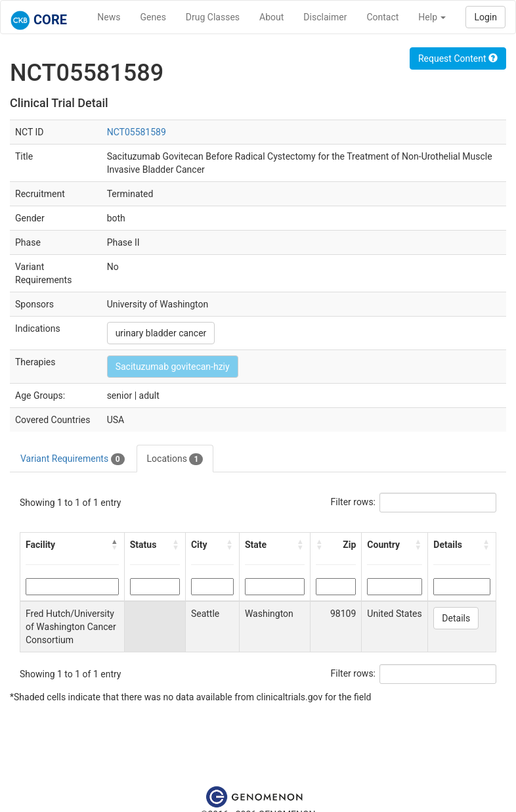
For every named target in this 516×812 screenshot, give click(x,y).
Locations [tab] (175, 459)
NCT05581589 (137, 132)
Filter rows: (354, 502)
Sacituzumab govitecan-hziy (173, 367)
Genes (153, 17)
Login (485, 17)
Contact (382, 17)
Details (456, 618)
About (271, 17)
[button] (115, 545)
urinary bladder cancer (161, 333)
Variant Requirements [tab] (73, 459)
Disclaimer (325, 17)
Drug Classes (213, 17)
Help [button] (432, 17)
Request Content (458, 58)
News (109, 17)
